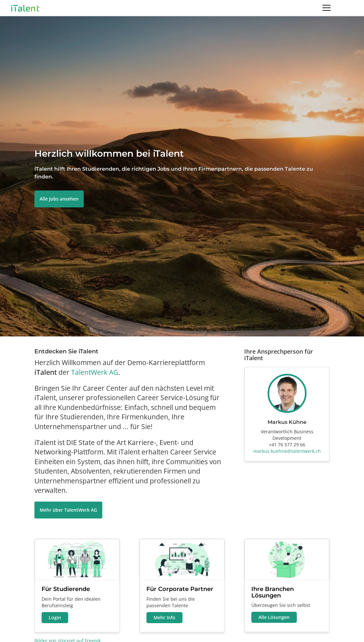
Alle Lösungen (274, 617)
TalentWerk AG (95, 372)
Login (55, 617)
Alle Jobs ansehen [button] (59, 199)
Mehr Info (164, 617)
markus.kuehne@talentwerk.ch (287, 451)
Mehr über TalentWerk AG (68, 510)
